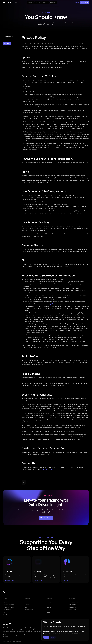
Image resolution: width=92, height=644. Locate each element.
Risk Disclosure (7, 40)
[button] (86, 621)
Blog (26, 607)
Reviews (27, 605)
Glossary (49, 612)
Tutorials (49, 607)
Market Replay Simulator (9, 605)
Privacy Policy (7, 43)
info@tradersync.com (46, 469)
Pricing (5, 612)
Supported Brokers (7, 610)
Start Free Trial (46, 518)
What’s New (6, 615)
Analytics (5, 602)
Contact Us (50, 605)
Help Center (50, 602)
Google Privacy (52, 304)
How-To (49, 610)
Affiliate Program (29, 610)
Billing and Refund (8, 47)
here (69, 297)
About (27, 602)
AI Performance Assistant (9, 607)
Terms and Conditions (9, 36)
